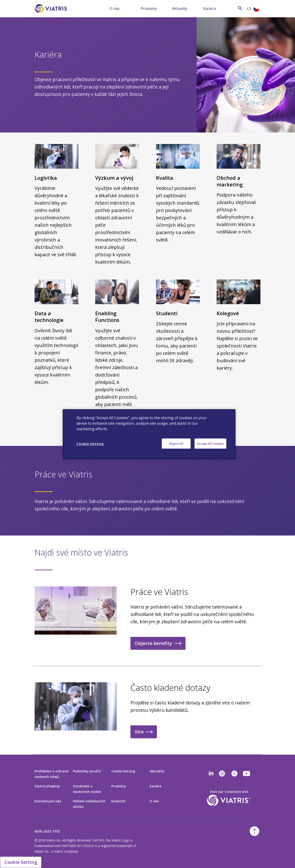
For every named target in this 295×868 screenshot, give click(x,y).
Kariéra (209, 9)
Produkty (149, 9)
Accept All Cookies (210, 443)
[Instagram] (222, 774)
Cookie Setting (123, 771)
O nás (115, 9)
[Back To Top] (254, 831)
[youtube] (247, 774)
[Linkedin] (211, 774)
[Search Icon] (240, 8)
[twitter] (234, 774)
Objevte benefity (153, 643)
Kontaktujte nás (48, 801)
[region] (149, 434)
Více (139, 732)
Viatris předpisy (47, 786)
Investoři (118, 801)
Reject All (176, 443)
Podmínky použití (87, 771)
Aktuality (180, 9)
